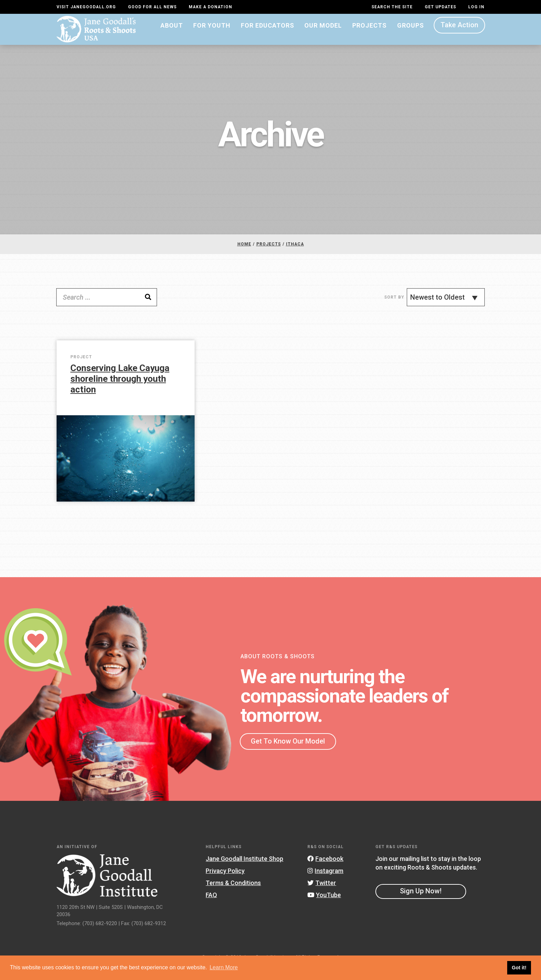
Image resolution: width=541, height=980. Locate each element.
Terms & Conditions (233, 896)
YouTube (324, 908)
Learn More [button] (224, 967)
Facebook (325, 871)
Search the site (392, 7)
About (172, 33)
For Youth (212, 33)
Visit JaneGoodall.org (86, 7)
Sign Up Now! (421, 904)
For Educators (268, 33)
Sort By (394, 310)
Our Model (323, 33)
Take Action (459, 33)
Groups (411, 33)
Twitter (322, 896)
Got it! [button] (519, 968)
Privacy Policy (225, 884)
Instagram (325, 884)
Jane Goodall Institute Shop (244, 871)
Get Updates (440, 7)
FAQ (211, 908)
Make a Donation (210, 7)
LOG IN (476, 7)
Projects (370, 33)
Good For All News (152, 7)
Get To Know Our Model (288, 754)
